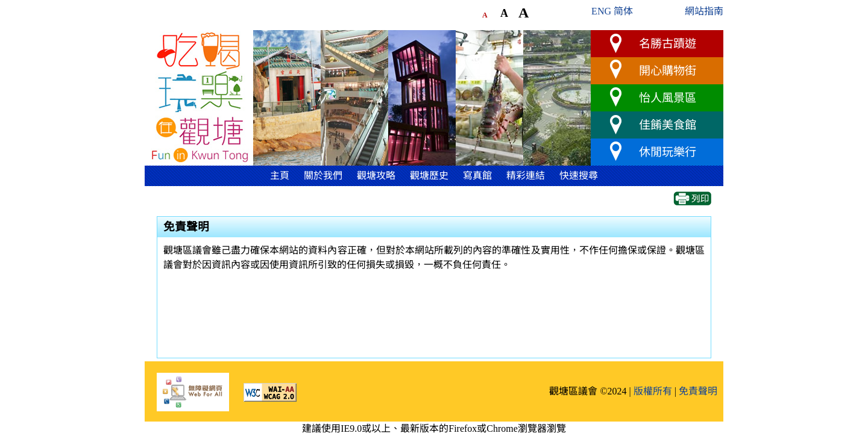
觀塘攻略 (376, 176)
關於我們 (323, 176)
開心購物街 (668, 71)
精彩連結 (526, 176)
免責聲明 (698, 391)
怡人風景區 (668, 98)
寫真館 (477, 176)
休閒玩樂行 (668, 152)
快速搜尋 (579, 176)
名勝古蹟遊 (668, 44)
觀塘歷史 (429, 176)
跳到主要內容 (174, 26)
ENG (601, 11)
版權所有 (653, 391)
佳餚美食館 (668, 125)
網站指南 (704, 11)
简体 (623, 11)
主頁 (280, 176)
